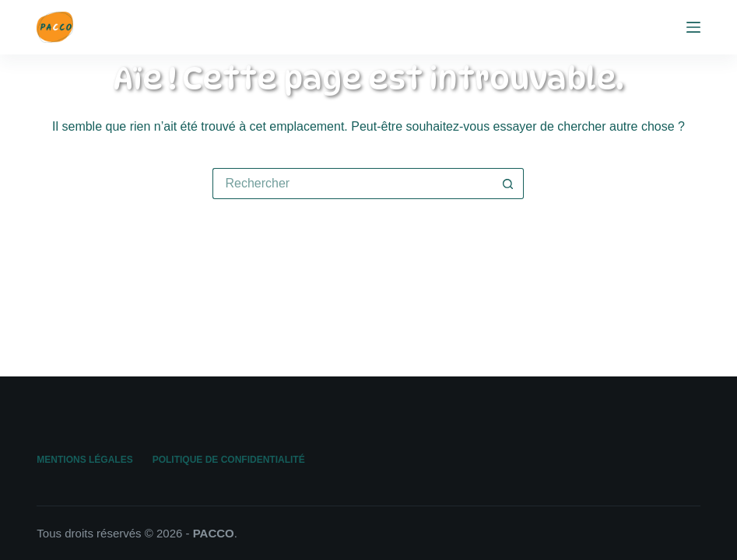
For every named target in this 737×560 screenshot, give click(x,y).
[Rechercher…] (353, 184)
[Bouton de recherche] (508, 184)
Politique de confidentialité (229, 460)
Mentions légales (84, 460)
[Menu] (693, 27)
